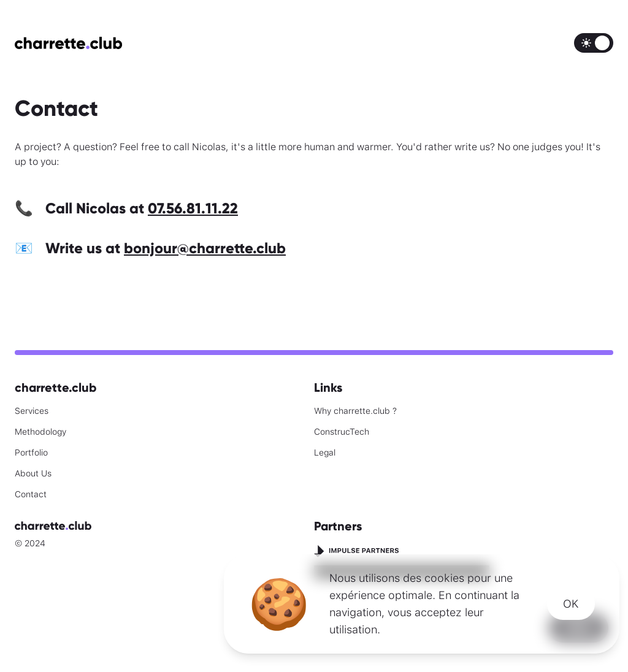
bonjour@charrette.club (205, 248)
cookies (444, 578)
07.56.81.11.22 (193, 208)
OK (571, 604)
